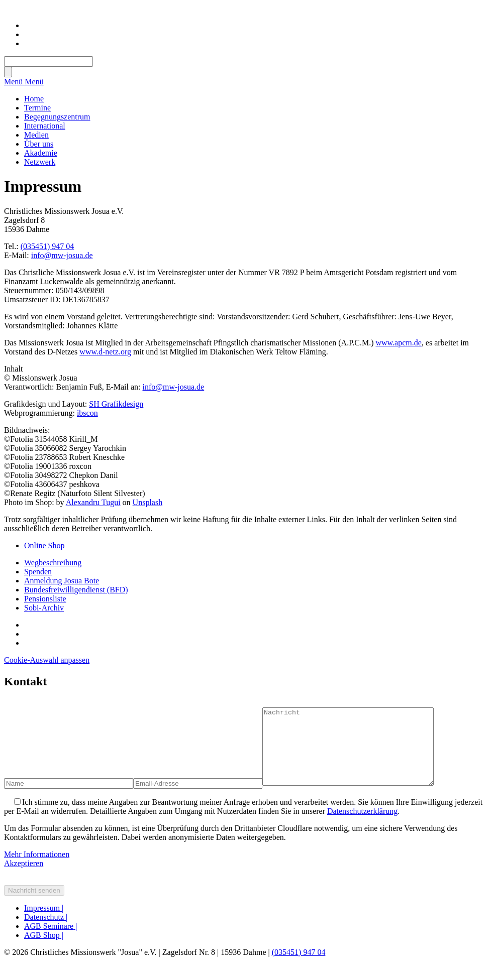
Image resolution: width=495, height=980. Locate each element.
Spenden (38, 572)
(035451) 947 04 (47, 246)
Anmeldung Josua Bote (62, 581)
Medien (36, 135)
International (45, 126)
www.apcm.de (398, 343)
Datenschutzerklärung (362, 826)
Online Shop (44, 545)
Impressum (44, 923)
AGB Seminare (51, 941)
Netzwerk (40, 162)
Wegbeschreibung (53, 563)
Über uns (39, 144)
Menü (14, 82)
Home (34, 99)
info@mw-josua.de (62, 255)
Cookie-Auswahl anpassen (47, 660)
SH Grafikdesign (116, 404)
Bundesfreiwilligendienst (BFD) (76, 590)
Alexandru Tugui (93, 502)
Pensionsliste (45, 599)
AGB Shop (44, 950)
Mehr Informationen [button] (37, 869)
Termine (37, 108)
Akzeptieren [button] (24, 878)
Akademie (41, 153)
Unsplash (148, 502)
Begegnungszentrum (57, 117)
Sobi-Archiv (44, 608)
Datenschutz (46, 932)
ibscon (87, 413)
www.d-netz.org (105, 352)
